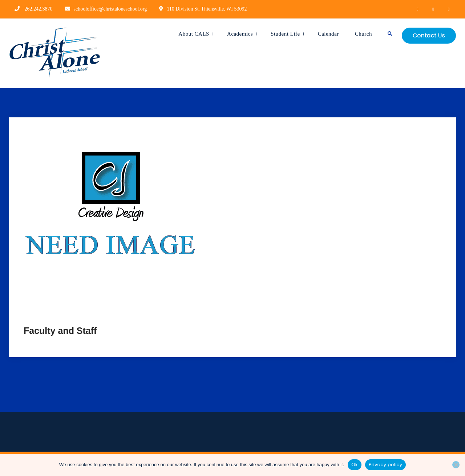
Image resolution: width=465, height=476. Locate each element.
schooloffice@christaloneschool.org (110, 9)
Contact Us (429, 35)
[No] (456, 465)
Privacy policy (386, 465)
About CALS (194, 34)
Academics (240, 34)
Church (363, 34)
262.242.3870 (39, 9)
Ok (354, 465)
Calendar (328, 34)
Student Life (285, 34)
